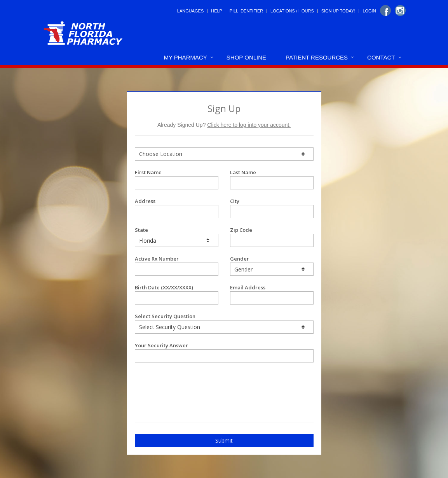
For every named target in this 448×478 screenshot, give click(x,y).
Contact (381, 57)
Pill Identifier (246, 11)
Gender (272, 265)
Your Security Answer (224, 352)
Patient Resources (317, 57)
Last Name (272, 179)
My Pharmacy (185, 57)
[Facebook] (385, 11)
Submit (224, 440)
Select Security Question (224, 323)
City (272, 208)
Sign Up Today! (338, 11)
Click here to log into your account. (249, 125)
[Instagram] (400, 11)
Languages (190, 11)
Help (217, 11)
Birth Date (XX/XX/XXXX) (177, 294)
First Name (177, 179)
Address (177, 208)
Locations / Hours (292, 11)
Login (369, 11)
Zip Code (272, 237)
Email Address (272, 294)
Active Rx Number (177, 265)
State (177, 237)
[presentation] (180, 382)
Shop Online (246, 57)
